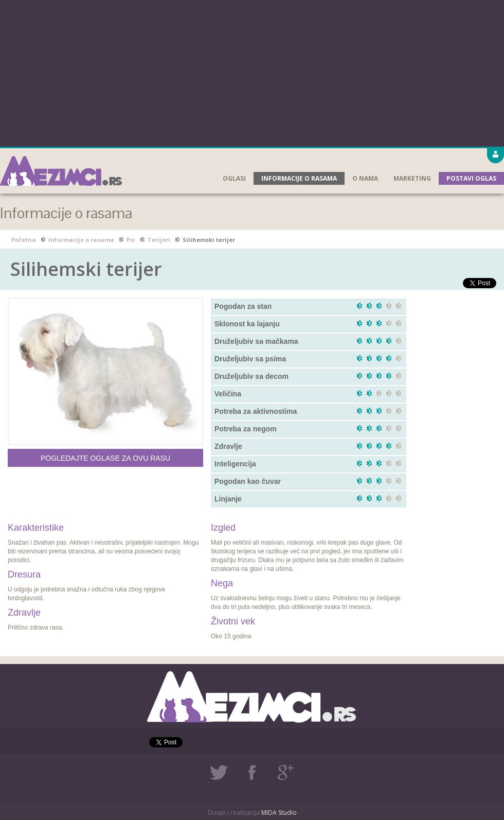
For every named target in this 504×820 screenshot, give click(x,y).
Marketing (412, 178)
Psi (131, 240)
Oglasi (234, 178)
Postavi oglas (471, 178)
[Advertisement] (252, 72)
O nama (365, 178)
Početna (24, 240)
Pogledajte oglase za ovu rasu (105, 458)
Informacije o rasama (299, 178)
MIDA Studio (279, 813)
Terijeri (159, 240)
